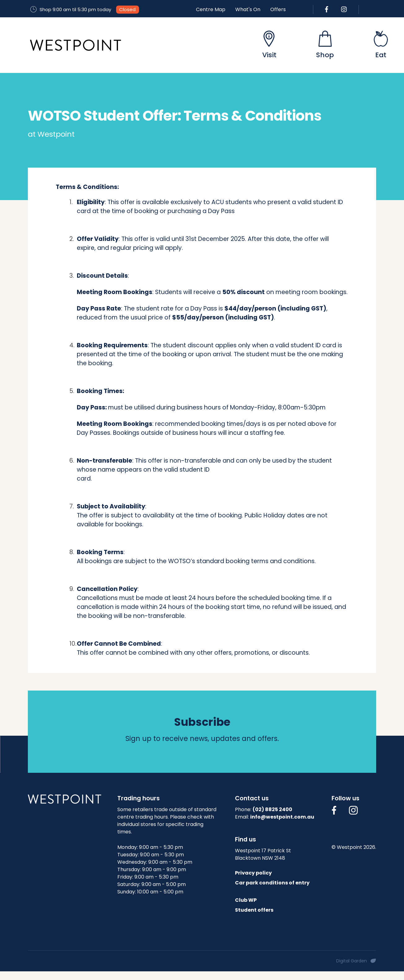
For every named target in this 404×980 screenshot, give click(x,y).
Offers (278, 9)
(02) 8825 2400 (272, 809)
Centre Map (211, 9)
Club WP (246, 900)
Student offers (254, 910)
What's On (248, 9)
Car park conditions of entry (272, 883)
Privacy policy (253, 873)
